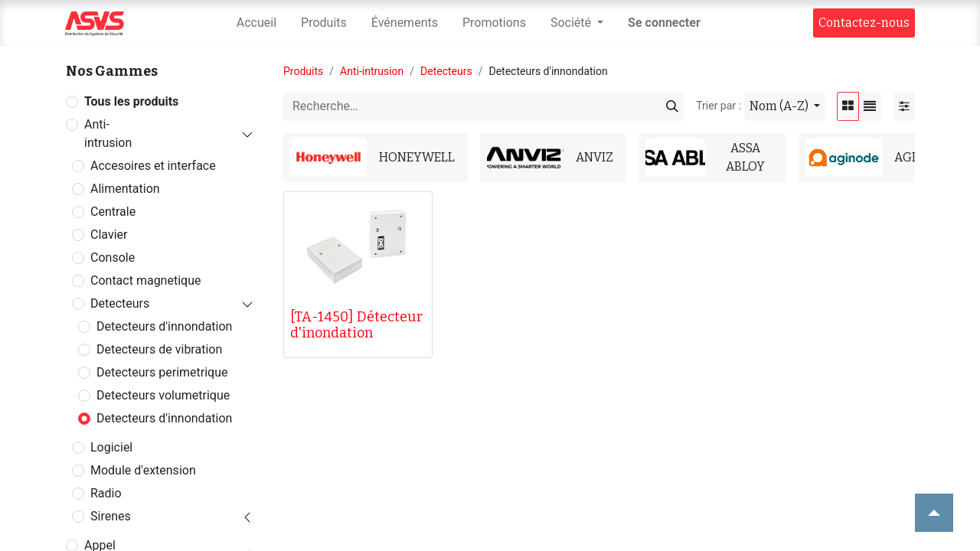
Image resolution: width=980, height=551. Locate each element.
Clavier (109, 235)
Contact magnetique (145, 280)
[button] (785, 106)
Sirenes (111, 516)
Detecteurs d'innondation (164, 326)
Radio (106, 493)
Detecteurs (120, 303)
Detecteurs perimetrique (162, 372)
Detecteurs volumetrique (163, 395)
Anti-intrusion (108, 134)
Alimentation (125, 189)
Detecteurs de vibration (159, 349)
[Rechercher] (672, 106)
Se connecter (664, 23)
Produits (303, 71)
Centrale (113, 212)
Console (113, 258)
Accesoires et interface (153, 166)
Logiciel (111, 447)
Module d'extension (143, 470)
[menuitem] (256, 23)
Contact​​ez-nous (864, 23)
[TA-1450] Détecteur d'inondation (356, 325)
